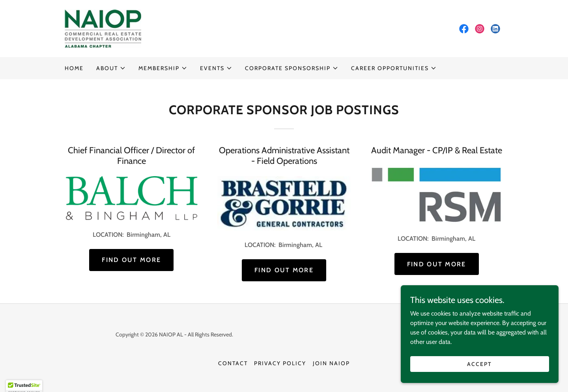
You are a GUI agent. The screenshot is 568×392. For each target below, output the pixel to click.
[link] (103, 28)
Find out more (131, 260)
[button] (111, 68)
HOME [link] (74, 68)
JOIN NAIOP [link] (331, 363)
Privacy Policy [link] (280, 363)
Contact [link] (233, 363)
